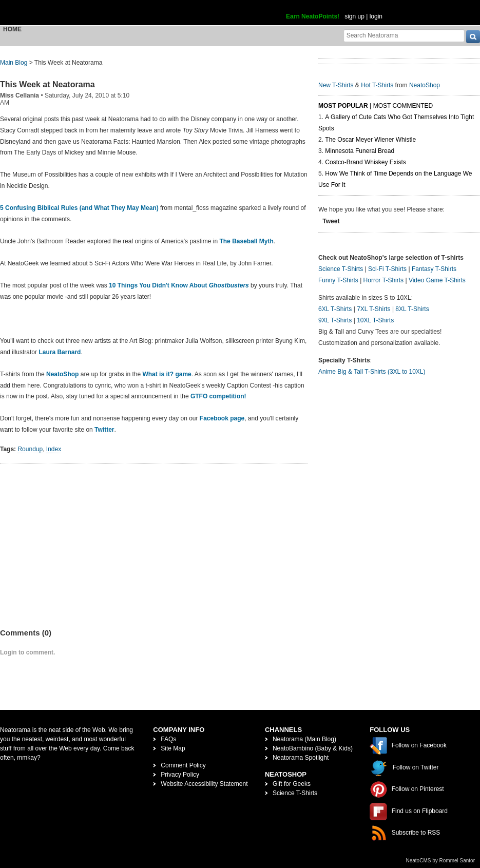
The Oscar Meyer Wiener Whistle (370, 140)
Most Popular (343, 106)
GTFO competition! (218, 396)
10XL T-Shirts (375, 320)
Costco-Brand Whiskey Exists (365, 162)
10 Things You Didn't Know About (179, 285)
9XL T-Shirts (335, 320)
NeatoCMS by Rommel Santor (441, 861)
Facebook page (222, 418)
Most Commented (403, 106)
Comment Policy (183, 765)
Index (54, 449)
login (376, 16)
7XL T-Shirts (373, 309)
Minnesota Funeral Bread (360, 151)
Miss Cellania (20, 95)
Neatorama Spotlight (301, 758)
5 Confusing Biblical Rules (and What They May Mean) (79, 208)
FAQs (168, 739)
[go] (473, 37)
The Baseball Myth (246, 241)
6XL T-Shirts (335, 309)
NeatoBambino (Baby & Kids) (313, 748)
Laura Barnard (60, 352)
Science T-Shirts (341, 269)
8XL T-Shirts (412, 309)
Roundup (30, 449)
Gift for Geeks (292, 784)
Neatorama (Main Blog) (304, 739)
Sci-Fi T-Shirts (387, 269)
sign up (354, 16)
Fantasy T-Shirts (434, 269)
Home (12, 29)
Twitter (104, 430)
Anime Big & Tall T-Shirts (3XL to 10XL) (372, 372)
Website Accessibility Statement (204, 784)
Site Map (173, 748)
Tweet (331, 221)
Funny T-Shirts (338, 280)
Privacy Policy (180, 775)
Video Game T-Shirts (437, 280)
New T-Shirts (336, 85)
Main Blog (14, 63)
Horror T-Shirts (383, 280)
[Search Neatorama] (404, 35)
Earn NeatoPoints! (313, 16)
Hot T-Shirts (377, 85)
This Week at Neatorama (47, 84)
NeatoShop (62, 374)
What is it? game (167, 374)
